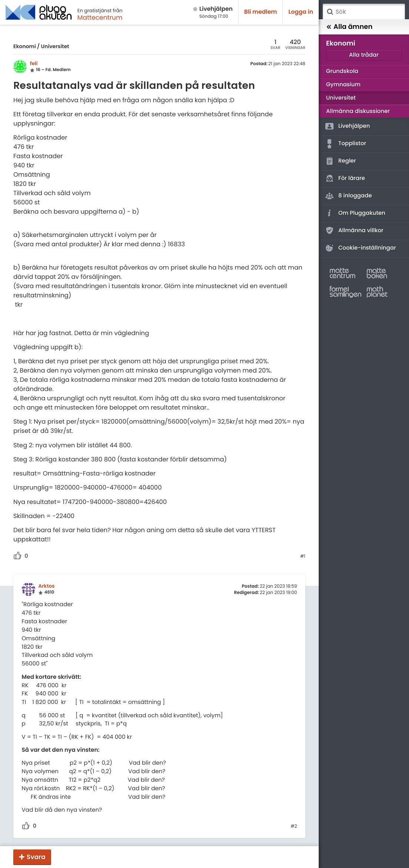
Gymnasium (343, 85)
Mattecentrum (100, 17)
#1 (303, 557)
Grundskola (342, 71)
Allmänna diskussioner (358, 111)
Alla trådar (364, 55)
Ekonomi (25, 46)
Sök (330, 12)
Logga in (301, 12)
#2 (294, 827)
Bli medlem (261, 12)
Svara (36, 857)
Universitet (55, 46)
